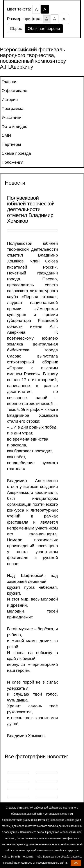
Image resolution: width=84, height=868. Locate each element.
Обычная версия (44, 29)
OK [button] (76, 863)
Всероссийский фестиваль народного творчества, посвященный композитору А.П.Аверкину (33, 58)
